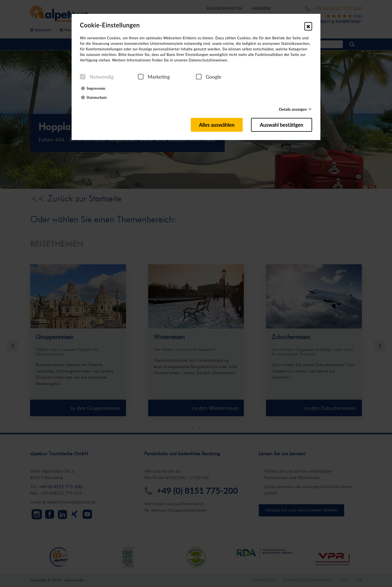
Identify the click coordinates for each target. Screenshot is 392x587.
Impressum (93, 88)
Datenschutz (94, 97)
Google (209, 77)
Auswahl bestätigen (282, 125)
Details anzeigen (293, 109)
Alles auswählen (217, 125)
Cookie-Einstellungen (110, 25)
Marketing (154, 77)
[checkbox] (83, 77)
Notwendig (97, 77)
